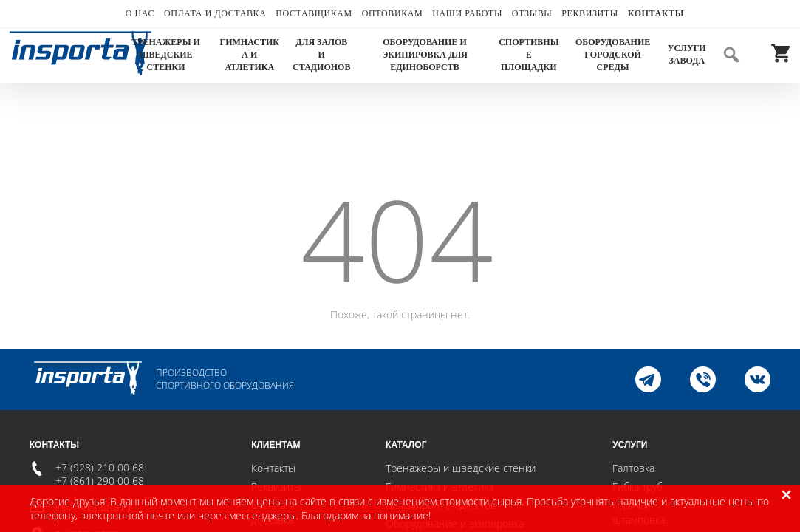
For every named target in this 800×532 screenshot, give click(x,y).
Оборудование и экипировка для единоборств (425, 55)
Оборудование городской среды (613, 55)
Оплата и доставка (215, 13)
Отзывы (532, 13)
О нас (140, 13)
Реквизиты (590, 13)
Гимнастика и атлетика (250, 55)
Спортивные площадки (529, 55)
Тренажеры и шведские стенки (166, 55)
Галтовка (633, 468)
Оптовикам (393, 13)
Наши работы (467, 13)
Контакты (656, 13)
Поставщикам (314, 13)
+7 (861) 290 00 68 (100, 481)
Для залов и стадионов (321, 55)
